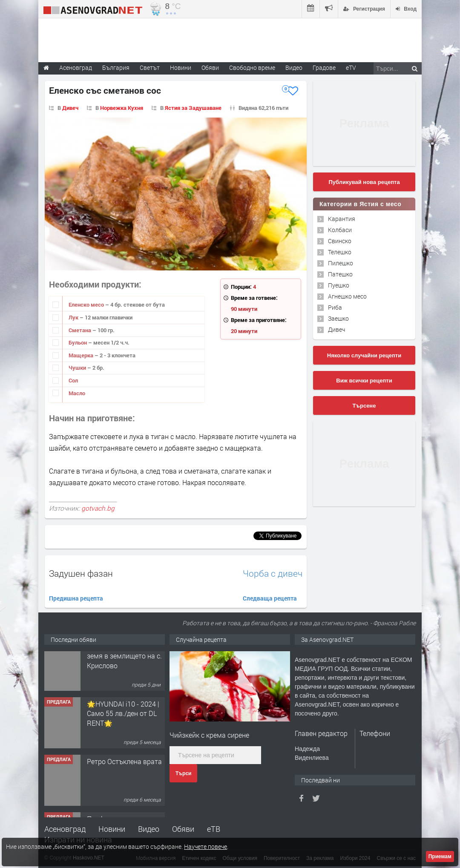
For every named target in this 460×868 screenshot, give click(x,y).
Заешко (338, 318)
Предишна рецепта (76, 598)
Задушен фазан (81, 573)
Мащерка (82, 355)
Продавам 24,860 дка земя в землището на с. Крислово (124, 667)
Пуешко (339, 285)
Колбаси (340, 230)
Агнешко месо (347, 296)
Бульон (78, 342)
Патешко (340, 274)
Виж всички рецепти (364, 381)
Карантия (342, 219)
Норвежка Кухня (122, 108)
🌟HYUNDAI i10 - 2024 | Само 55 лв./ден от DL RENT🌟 (123, 725)
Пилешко (341, 263)
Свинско (340, 241)
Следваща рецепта (270, 598)
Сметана (80, 330)
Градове (324, 68)
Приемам (440, 857)
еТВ (214, 829)
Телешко (340, 252)
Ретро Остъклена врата (124, 773)
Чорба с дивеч (273, 573)
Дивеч (70, 108)
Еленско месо (87, 305)
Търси (183, 773)
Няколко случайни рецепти (364, 355)
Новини (181, 68)
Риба (335, 307)
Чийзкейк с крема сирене (209, 735)
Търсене (364, 406)
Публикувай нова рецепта (364, 182)
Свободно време (252, 68)
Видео (149, 829)
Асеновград (65, 829)
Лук (74, 317)
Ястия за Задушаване (193, 108)
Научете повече (206, 846)
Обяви (183, 829)
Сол (73, 380)
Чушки (78, 368)
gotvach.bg (98, 508)
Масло (77, 393)
